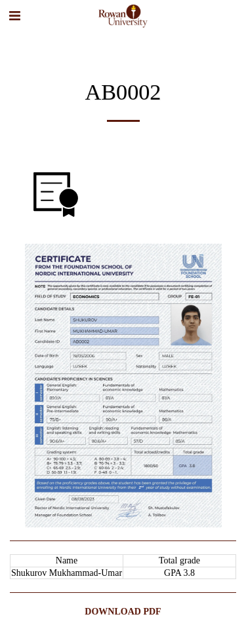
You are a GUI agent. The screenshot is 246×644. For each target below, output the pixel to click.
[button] (14, 16)
